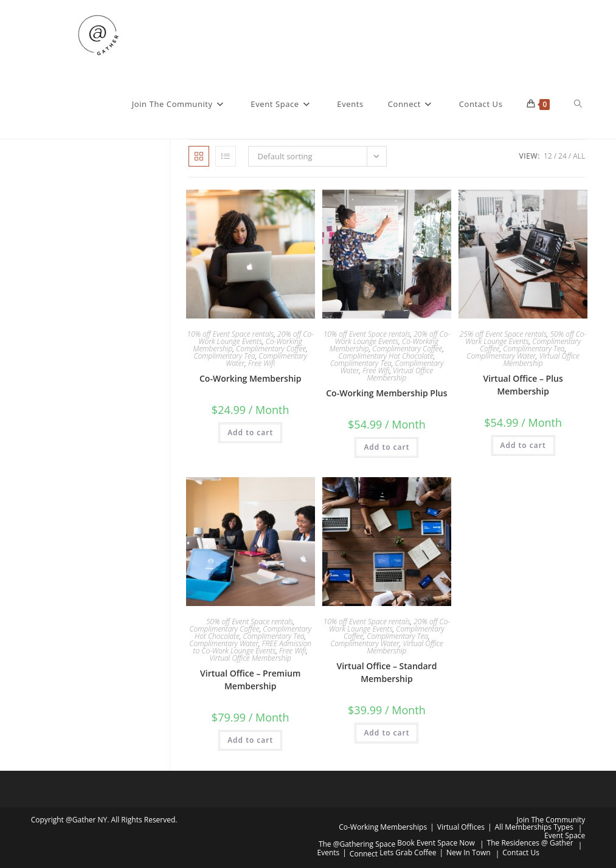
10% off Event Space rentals (230, 334)
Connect (364, 854)
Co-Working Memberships (383, 827)
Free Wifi (261, 363)
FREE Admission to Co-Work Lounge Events (252, 647)
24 (562, 156)
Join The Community (551, 820)
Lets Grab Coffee (408, 852)
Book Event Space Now (436, 843)
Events (329, 852)
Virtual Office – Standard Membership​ (386, 672)
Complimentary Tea (225, 356)
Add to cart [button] (250, 432)
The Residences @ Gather (530, 843)
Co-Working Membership (250, 378)
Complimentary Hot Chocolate (386, 356)
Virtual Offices (461, 827)
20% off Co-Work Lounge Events (256, 338)
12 (548, 156)
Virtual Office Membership (400, 374)
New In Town (469, 852)
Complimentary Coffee (271, 349)
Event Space (565, 835)
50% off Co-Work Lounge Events (526, 338)
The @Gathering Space (357, 844)
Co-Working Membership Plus (386, 393)
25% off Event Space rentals (503, 334)
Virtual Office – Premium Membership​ (250, 680)
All (579, 156)
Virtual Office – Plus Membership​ (523, 385)
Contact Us (521, 852)
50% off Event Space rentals (250, 622)
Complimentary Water (501, 356)
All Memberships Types (534, 827)
